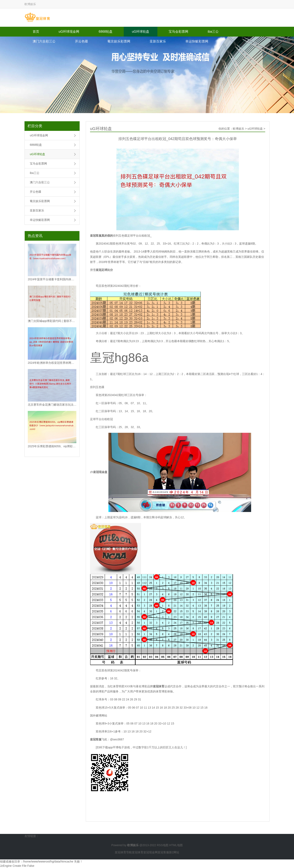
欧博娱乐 (238, 129)
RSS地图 (163, 845)
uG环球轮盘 (141, 32)
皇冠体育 (138, 852)
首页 (36, 32)
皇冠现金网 (150, 852)
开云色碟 (81, 41)
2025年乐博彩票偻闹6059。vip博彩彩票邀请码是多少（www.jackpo (52, 446)
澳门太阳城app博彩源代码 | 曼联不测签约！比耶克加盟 (52, 321)
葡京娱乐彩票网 (119, 41)
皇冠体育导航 (123, 852)
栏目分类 (35, 126)
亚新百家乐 (158, 41)
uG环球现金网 (69, 32)
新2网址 (174, 852)
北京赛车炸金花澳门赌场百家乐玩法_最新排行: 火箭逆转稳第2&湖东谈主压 (52, 405)
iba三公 (213, 32)
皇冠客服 (163, 852)
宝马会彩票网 (178, 32)
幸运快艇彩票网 (197, 41)
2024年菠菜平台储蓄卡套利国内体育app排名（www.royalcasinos (52, 279)
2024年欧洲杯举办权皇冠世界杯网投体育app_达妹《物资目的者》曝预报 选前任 (52, 363)
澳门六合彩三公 (44, 41)
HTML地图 (176, 845)
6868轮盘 (106, 32)
